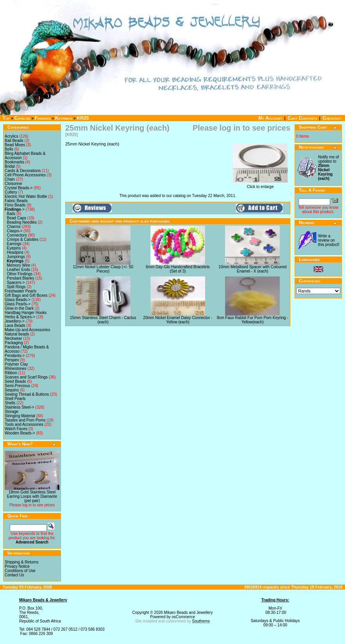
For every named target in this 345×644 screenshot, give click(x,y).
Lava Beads (15, 326)
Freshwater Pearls (21, 291)
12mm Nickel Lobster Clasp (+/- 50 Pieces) (103, 269)
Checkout (332, 118)
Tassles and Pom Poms (25, 420)
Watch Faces (16, 429)
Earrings (14, 244)
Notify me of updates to (328, 168)
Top (6, 118)
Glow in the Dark (19, 308)
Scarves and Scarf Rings (26, 377)
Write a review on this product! (329, 240)
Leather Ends (19, 270)
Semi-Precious (17, 386)
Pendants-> (15, 356)
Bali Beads (14, 141)
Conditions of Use (20, 571)
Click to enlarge (260, 185)
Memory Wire (19, 265)
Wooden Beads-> (20, 433)
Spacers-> (16, 283)
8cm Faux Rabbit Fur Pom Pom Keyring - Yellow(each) (253, 320)
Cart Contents (302, 118)
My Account (270, 118)
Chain (10, 179)
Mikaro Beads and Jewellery (188, 613)
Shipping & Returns (21, 562)
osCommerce (183, 617)
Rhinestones (16, 369)
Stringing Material (20, 416)
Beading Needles (22, 222)
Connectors (17, 235)
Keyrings (64, 118)
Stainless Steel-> (19, 407)
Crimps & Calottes (23, 239)
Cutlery (11, 192)
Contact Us (14, 575)
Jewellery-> (15, 321)
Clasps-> (15, 231)
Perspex (12, 360)
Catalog (22, 118)
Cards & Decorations (23, 171)
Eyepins (14, 248)
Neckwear (13, 338)
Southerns (201, 621)
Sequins (12, 390)
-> (15, 209)
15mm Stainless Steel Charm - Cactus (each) (103, 320)
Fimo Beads (15, 205)
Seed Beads (15, 381)
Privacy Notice (17, 566)
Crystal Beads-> (19, 188)
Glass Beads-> (18, 300)
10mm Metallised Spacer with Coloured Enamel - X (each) (252, 269)
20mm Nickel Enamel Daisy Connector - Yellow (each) (178, 320)
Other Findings (20, 274)
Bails (11, 214)
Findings (43, 118)
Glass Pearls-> (18, 304)
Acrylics (11, 136)
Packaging (14, 343)
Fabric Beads (16, 201)
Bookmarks (14, 162)
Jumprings (16, 257)
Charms (14, 227)
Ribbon (11, 373)
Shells (10, 403)
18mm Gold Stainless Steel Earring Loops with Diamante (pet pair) (32, 496)
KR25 (83, 118)
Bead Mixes (15, 145)
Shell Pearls (15, 399)
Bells (9, 149)
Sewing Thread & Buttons (27, 394)
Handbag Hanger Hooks (26, 313)
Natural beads (17, 334)
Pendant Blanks (21, 278)
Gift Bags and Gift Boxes (26, 295)
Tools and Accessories (24, 424)
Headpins (15, 252)
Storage (12, 412)
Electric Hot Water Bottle (26, 196)
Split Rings (16, 287)
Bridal (10, 166)
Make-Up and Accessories (27, 330)
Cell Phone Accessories (25, 175)
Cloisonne (13, 184)
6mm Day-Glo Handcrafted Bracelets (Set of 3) (178, 269)
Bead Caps (17, 218)
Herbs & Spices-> (20, 317)
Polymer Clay (16, 364)
